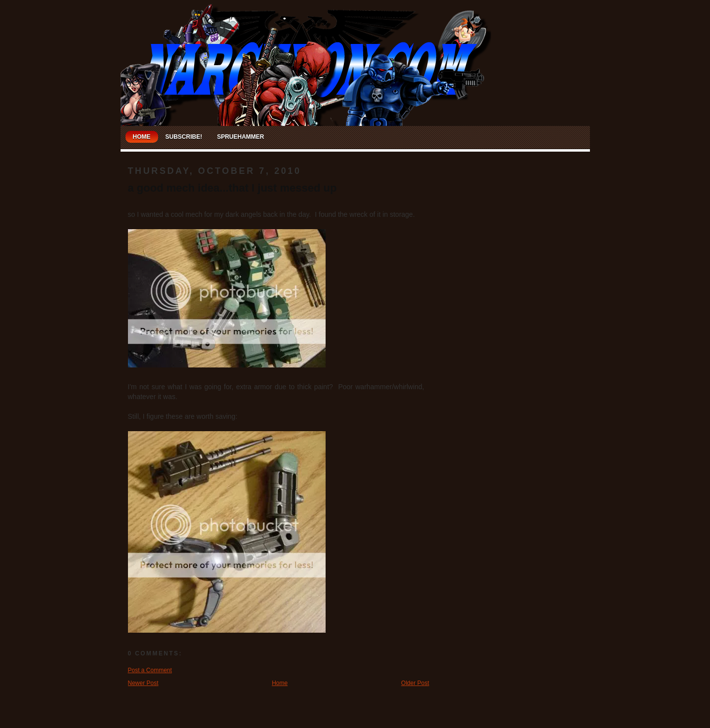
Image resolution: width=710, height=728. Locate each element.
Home (142, 137)
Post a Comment (150, 670)
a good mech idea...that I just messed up (232, 188)
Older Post (415, 683)
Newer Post (143, 683)
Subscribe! (184, 137)
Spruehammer (240, 137)
